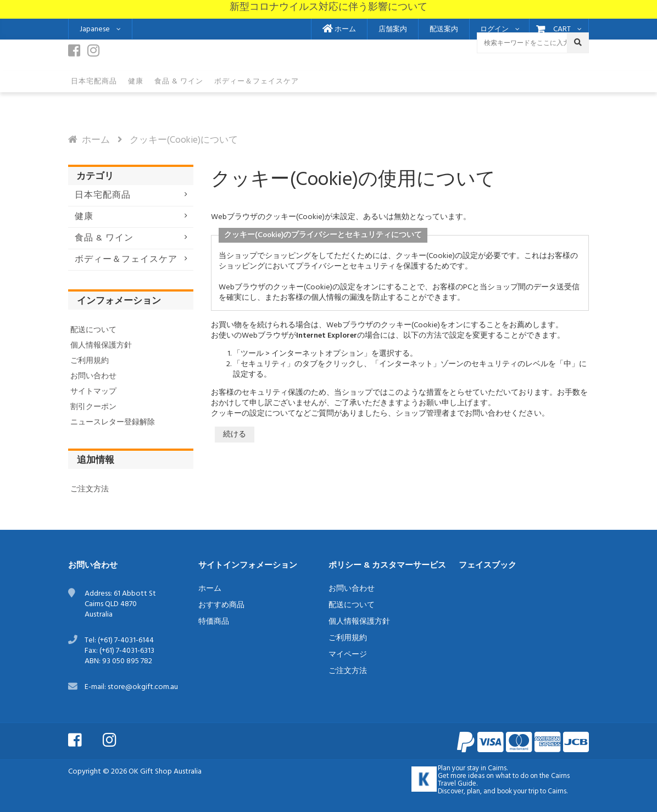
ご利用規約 (90, 361)
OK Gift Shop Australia (165, 772)
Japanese (95, 29)
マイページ (348, 655)
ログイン (494, 30)
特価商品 (214, 622)
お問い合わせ (93, 376)
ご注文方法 (90, 489)
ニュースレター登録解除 (113, 422)
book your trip (518, 792)
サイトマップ (93, 392)
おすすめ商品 (221, 605)
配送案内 (444, 30)
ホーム (339, 30)
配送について (93, 330)
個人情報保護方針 (101, 346)
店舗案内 (393, 30)
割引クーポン (93, 407)
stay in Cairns (487, 769)
